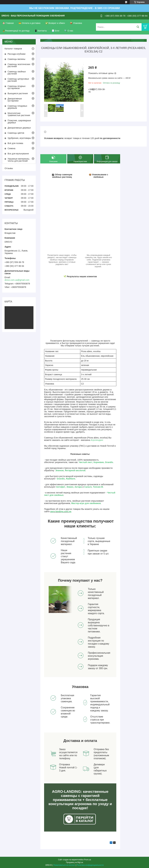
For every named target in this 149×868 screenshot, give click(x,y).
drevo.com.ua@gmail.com (17, 280)
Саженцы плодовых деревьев (17, 107)
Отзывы (9, 168)
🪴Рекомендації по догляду (16, 31)
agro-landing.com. (60, 511)
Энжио (70, 487)
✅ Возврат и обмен (55, 23)
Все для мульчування (18, 154)
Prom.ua (87, 860)
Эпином (59, 470)
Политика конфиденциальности (90, 865)
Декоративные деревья (19, 128)
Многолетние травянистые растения (19, 114)
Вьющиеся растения (18, 93)
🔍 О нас (69, 31)
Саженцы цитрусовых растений (18, 80)
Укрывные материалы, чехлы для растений (19, 160)
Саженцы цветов (16, 133)
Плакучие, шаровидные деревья (19, 122)
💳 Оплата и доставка (29, 23)
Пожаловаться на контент (64, 865)
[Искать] (138, 27)
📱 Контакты (41, 31)
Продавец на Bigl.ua (74, 862)
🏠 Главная (8, 23)
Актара (78, 487)
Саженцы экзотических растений (19, 65)
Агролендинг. (97, 440)
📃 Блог (56, 31)
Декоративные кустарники (15, 100)
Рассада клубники (16, 54)
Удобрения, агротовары (19, 138)
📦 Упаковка (76, 23)
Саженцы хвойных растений (17, 73)
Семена (11, 148)
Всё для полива (15, 143)
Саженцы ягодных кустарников (17, 87)
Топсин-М (98, 487)
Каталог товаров (13, 49)
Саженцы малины (16, 59)
